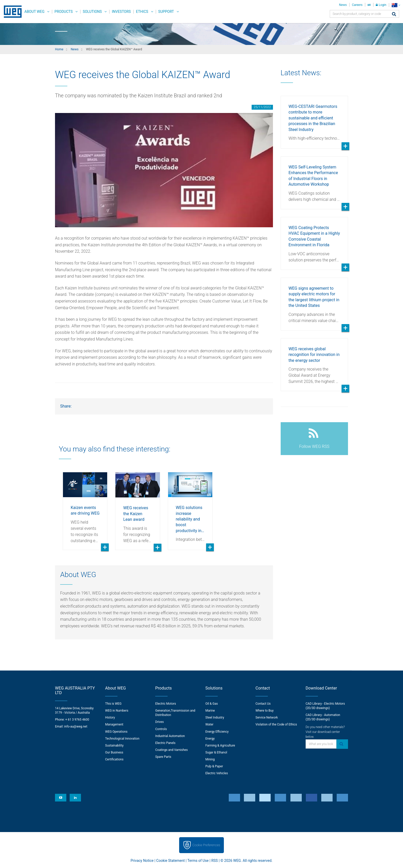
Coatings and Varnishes (171, 750)
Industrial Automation (170, 736)
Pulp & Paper (214, 766)
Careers (357, 5)
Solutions (92, 12)
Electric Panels (165, 743)
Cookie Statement (171, 861)
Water (209, 724)
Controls (161, 729)
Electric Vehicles (217, 773)
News (343, 5)
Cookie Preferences (206, 845)
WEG (11, 12)
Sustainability (114, 746)
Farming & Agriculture (220, 746)
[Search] (394, 15)
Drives (159, 722)
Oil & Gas (212, 704)
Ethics (142, 12)
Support (166, 12)
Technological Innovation (122, 739)
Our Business (114, 752)
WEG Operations (116, 732)
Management (114, 724)
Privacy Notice (142, 861)
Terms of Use (198, 861)
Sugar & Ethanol (216, 752)
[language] (396, 5)
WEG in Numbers (117, 711)
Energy (210, 739)
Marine (210, 711)
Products (64, 12)
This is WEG (113, 704)
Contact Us (263, 704)
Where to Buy (264, 711)
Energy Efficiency (217, 732)
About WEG (34, 12)
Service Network (267, 718)
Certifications (114, 759)
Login (381, 5)
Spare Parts (163, 757)
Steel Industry (215, 718)
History (110, 718)
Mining (210, 759)
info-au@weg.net (76, 727)
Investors (121, 12)
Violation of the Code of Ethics (276, 724)
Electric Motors (166, 704)
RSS (214, 861)
